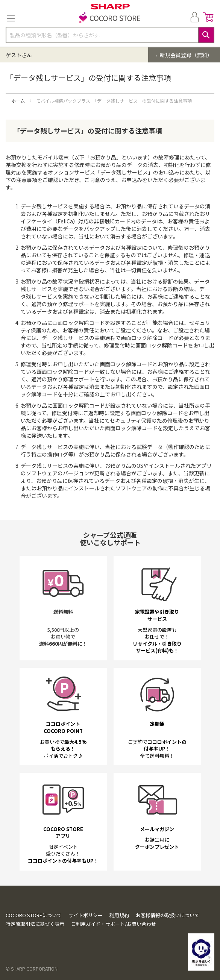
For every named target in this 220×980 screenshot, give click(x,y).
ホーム (19, 101)
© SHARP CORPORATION (32, 969)
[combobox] (110, 35)
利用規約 (119, 915)
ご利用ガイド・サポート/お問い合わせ (114, 924)
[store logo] (110, 18)
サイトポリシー (86, 915)
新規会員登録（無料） (186, 55)
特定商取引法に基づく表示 (35, 924)
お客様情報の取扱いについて (168, 915)
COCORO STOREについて (34, 915)
